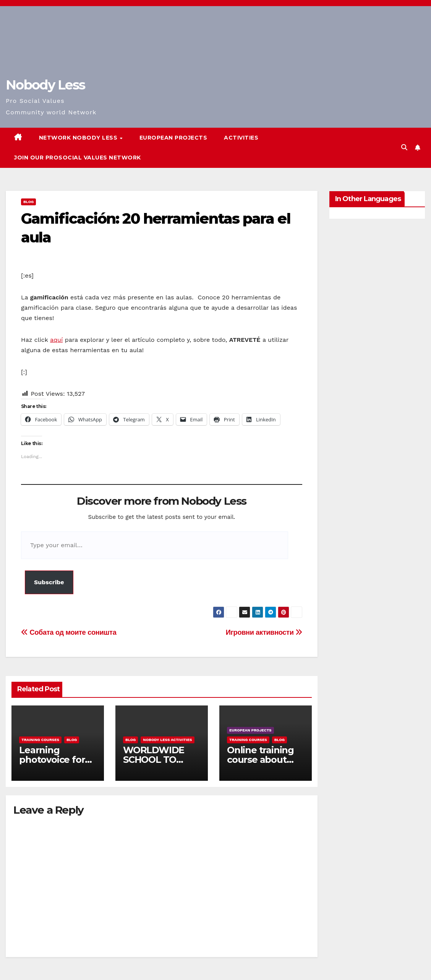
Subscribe (49, 582)
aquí (56, 340)
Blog (28, 202)
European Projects (173, 138)
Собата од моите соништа (69, 632)
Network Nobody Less (79, 138)
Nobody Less (45, 85)
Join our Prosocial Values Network (78, 158)
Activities (241, 138)
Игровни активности (264, 632)
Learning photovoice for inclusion (52, 760)
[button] (404, 147)
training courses (40, 740)
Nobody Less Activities (167, 740)
